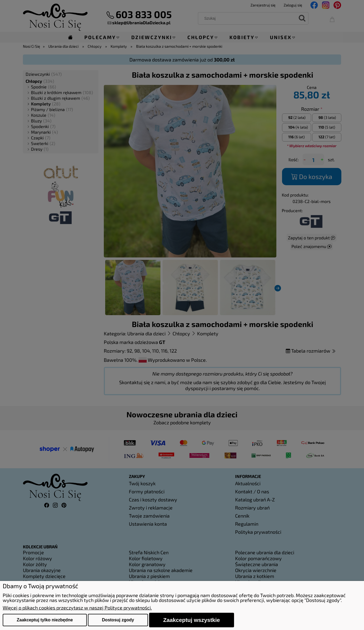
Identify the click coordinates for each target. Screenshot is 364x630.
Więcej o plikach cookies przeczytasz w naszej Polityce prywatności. (77, 608)
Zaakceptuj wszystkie (191, 620)
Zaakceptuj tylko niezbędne (45, 620)
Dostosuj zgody (118, 620)
